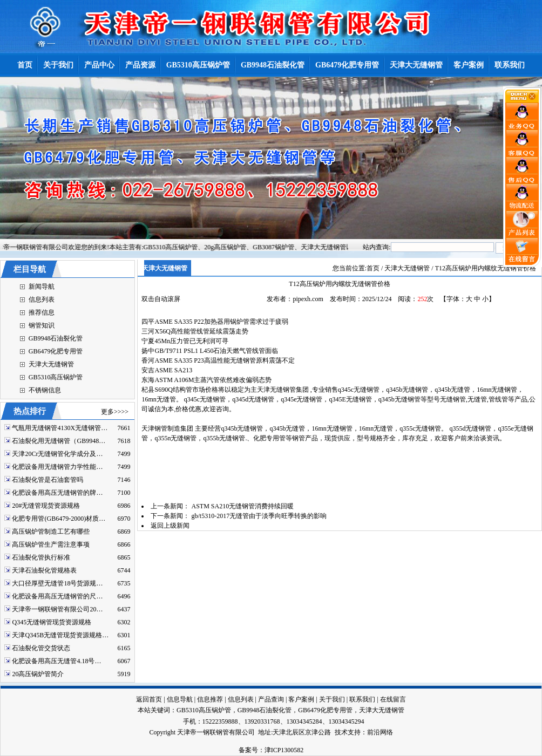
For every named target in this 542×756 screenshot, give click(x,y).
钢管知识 (42, 325)
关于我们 (332, 699)
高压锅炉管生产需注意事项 (51, 544)
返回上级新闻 (170, 526)
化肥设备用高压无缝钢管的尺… (57, 596)
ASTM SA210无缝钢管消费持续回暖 (242, 506)
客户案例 (301, 699)
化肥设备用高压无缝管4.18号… (56, 661)
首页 (373, 268)
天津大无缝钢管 (51, 364)
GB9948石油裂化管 (56, 338)
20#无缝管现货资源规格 (46, 506)
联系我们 (362, 699)
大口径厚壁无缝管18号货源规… (57, 583)
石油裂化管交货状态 (41, 648)
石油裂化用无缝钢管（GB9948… (59, 441)
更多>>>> (115, 412)
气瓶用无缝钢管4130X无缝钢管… (60, 428)
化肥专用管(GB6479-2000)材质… (59, 519)
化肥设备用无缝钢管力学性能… (57, 467)
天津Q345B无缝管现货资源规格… (60, 635)
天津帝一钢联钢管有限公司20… (57, 609)
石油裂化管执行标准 (41, 557)
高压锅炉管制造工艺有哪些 (51, 532)
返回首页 (149, 699)
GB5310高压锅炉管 (56, 377)
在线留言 (393, 699)
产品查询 (271, 699)
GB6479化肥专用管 (56, 351)
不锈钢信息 (45, 390)
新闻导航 (42, 287)
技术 (341, 732)
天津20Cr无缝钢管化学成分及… (57, 454)
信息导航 (180, 699)
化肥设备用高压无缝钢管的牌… (57, 493)
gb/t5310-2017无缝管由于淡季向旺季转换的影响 (259, 516)
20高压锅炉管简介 (38, 674)
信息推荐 (210, 699)
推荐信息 (42, 312)
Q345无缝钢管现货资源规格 (52, 622)
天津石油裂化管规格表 (44, 570)
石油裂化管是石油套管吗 (48, 480)
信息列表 (42, 299)
